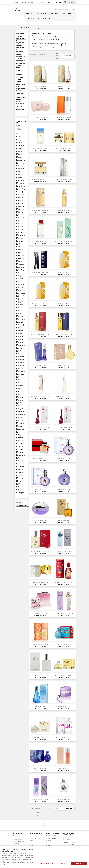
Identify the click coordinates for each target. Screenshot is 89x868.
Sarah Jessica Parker (22, 429)
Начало (29, 14)
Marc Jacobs (22, 357)
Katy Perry (22, 319)
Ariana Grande (22, 154)
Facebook (44, 825)
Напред (70, 809)
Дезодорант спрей (21, 78)
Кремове (20, 75)
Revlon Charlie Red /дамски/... (41, 551)
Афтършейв (21, 63)
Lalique (22, 325)
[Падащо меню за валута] (49, 2)
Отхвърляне (63, 863)
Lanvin (22, 334)
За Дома (67, 14)
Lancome (22, 331)
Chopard (22, 195)
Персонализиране (46, 863)
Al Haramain (22, 148)
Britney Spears (22, 172)
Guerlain (22, 255)
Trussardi (22, 467)
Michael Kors (22, 368)
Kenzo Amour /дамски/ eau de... (41, 427)
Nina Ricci (22, 388)
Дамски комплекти (20, 60)
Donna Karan (22, 218)
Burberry (22, 174)
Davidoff (22, 206)
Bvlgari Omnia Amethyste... (64, 706)
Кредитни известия (52, 843)
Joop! (21, 302)
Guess (22, 258)
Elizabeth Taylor (22, 229)
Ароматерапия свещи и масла (21, 99)
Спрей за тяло (20, 94)
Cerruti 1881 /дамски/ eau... (41, 117)
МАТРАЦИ (47, 19)
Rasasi (21, 412)
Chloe (21, 192)
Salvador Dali (22, 423)
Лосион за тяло (20, 71)
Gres (21, 250)
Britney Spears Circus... (64, 644)
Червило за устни (21, 90)
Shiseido (22, 438)
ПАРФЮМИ (41, 14)
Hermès (22, 273)
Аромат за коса (20, 110)
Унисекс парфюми (20, 42)
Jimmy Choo (22, 296)
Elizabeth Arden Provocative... (41, 272)
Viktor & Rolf (22, 481)
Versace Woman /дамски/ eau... (64, 613)
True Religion (22, 464)
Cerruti (22, 189)
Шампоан (20, 104)
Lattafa (22, 336)
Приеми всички (79, 863)
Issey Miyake (22, 281)
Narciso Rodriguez (22, 386)
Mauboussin (22, 360)
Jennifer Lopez (22, 290)
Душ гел (19, 82)
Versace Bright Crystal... (41, 613)
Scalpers (22, 432)
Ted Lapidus (22, 446)
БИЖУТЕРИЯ (54, 14)
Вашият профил (53, 833)
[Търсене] (64, 9)
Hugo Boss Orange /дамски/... (41, 396)
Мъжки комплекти (20, 55)
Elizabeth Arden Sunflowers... (64, 272)
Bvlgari (22, 177)
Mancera (22, 354)
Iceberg (22, 279)
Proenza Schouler (22, 406)
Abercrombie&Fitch (22, 137)
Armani (22, 163)
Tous (21, 461)
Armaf (22, 157)
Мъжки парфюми (20, 46)
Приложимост (67, 56)
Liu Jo (21, 348)
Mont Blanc (22, 374)
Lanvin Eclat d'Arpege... (64, 458)
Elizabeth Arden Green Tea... (64, 241)
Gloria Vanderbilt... (64, 365)
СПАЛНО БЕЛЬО (32, 19)
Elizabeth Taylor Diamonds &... (41, 334)
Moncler (22, 371)
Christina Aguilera (22, 198)
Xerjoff (21, 487)
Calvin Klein (22, 183)
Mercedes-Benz (22, 365)
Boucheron (22, 169)
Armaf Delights (22, 160)
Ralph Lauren (22, 409)
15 (63, 808)
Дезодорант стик (21, 67)
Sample (19, 106)
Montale (22, 377)
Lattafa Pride (22, 342)
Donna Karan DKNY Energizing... (64, 179)
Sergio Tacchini (22, 435)
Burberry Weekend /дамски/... (64, 675)
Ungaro (22, 469)
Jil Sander (22, 293)
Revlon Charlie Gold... (64, 520)
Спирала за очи (21, 85)
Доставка (32, 836)
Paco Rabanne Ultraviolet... (41, 520)
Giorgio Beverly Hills (22, 241)
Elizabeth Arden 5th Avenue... (41, 210)
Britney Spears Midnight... (41, 768)
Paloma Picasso (22, 397)
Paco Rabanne (22, 394)
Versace (22, 475)
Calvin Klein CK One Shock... (64, 737)
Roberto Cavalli (22, 417)
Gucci (21, 253)
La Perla (22, 322)
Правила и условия (36, 838)
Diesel (21, 209)
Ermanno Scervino (22, 232)
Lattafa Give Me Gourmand (22, 339)
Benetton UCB (22, 166)
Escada (22, 235)
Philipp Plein (22, 400)
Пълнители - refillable (21, 51)
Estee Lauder (22, 238)
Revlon (22, 415)
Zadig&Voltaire (22, 493)
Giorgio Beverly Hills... (41, 365)
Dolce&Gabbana (22, 215)
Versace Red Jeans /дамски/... (64, 582)
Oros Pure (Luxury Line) (22, 391)
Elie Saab (22, 224)
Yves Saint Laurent (22, 490)
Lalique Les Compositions (22, 328)
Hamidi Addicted (22, 267)
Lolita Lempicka (22, 351)
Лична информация (52, 836)
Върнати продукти (52, 838)
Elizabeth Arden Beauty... (41, 241)
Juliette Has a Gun (22, 305)
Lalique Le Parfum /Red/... (41, 458)
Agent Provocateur (22, 146)
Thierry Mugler (22, 452)
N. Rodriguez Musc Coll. (22, 383)
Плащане (32, 843)
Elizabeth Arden (22, 227)
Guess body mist (22, 261)
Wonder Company (22, 484)
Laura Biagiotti (22, 345)
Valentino (22, 472)
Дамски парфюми (20, 37)
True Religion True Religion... (64, 799)
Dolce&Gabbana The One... (64, 148)
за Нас (32, 841)
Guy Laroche (22, 264)
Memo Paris (22, 362)
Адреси (48, 845)
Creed (21, 203)
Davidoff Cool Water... (41, 706)
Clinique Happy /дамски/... (64, 117)
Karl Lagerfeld (22, 316)
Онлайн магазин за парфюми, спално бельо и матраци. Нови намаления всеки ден (19, 840)
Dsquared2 (22, 221)
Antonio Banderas (22, 151)
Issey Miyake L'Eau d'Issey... (64, 396)
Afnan (21, 143)
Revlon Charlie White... (41, 675)
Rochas (22, 420)
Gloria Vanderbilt (22, 247)
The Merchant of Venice (22, 449)
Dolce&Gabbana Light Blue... (41, 148)
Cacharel (22, 180)
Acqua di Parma (22, 140)
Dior (21, 212)
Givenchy (22, 244)
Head (21, 270)
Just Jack (22, 308)
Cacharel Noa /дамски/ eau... (41, 737)
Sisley (21, 441)
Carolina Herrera (22, 186)
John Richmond (22, 299)
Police (22, 403)
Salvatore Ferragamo (22, 426)
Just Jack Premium (22, 310)
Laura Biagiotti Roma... (64, 768)
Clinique (22, 200)
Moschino (22, 380)
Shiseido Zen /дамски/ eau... (41, 582)
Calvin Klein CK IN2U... (41, 86)
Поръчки (49, 840)
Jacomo (22, 284)
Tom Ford (22, 455)
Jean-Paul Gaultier (22, 287)
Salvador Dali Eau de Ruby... (64, 551)
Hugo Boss (22, 276)
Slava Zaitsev (22, 443)
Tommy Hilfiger (22, 458)
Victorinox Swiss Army (22, 478)
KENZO (22, 313)
